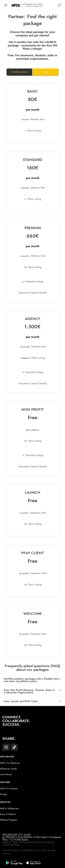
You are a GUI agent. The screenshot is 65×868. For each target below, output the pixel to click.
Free (46, 72)
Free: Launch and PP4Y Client (21, 701)
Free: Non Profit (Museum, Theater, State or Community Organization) (29, 691)
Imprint (6, 842)
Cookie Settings (11, 845)
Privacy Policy (45, 842)
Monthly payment (19, 72)
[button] (32, 680)
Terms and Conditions (24, 842)
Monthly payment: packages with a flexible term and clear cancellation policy (31, 680)
